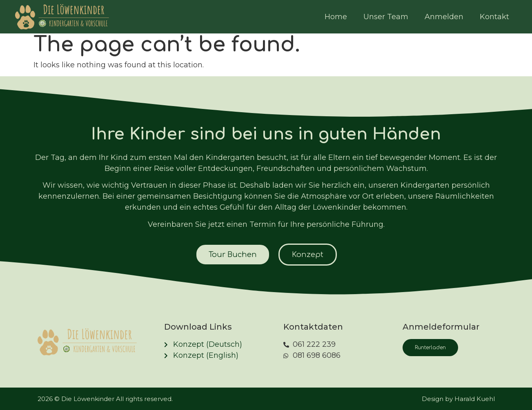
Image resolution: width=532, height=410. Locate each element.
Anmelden (444, 17)
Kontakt (494, 17)
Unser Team (386, 17)
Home (336, 17)
